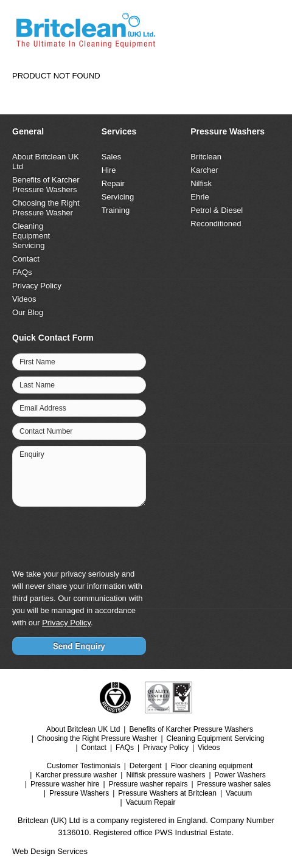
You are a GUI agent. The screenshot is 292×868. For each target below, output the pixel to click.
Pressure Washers (79, 793)
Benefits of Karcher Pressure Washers (46, 185)
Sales (112, 157)
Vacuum (239, 793)
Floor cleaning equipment (212, 766)
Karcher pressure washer (76, 775)
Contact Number (46, 431)
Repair (113, 183)
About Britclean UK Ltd (83, 729)
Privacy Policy (37, 286)
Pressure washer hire (65, 784)
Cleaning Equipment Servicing (31, 236)
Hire (109, 170)
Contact (26, 259)
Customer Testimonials (84, 766)
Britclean (206, 157)
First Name (37, 362)
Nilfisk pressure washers (165, 775)
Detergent (146, 766)
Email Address (43, 408)
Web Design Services (50, 851)
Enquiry (32, 454)
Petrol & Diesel (217, 210)
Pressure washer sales (234, 784)
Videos (24, 299)
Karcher (204, 170)
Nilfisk (201, 183)
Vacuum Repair (151, 802)
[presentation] (103, 536)
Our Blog (28, 312)
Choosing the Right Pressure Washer (46, 208)
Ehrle (200, 197)
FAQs (22, 272)
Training (116, 210)
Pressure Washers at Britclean (167, 793)
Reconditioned (216, 224)
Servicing (118, 197)
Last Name (37, 385)
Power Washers (240, 775)
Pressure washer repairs (148, 784)
